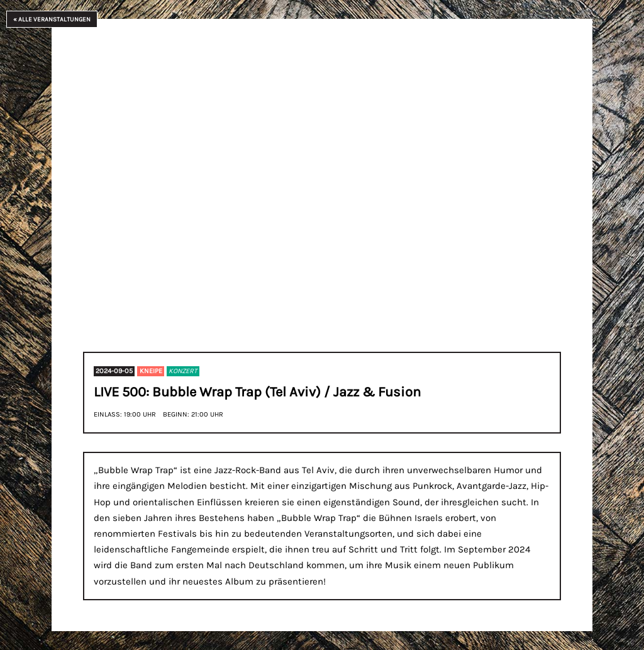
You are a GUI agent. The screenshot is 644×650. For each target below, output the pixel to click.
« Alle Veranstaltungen (52, 19)
